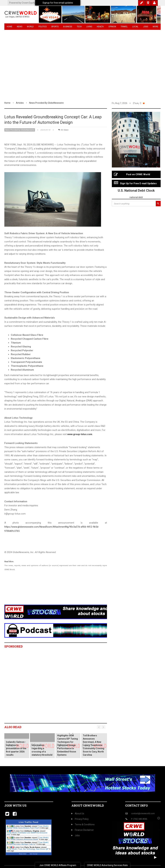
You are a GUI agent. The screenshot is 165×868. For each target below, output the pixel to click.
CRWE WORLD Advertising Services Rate (107, 865)
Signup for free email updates (58, 3)
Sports (55, 27)
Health (100, 27)
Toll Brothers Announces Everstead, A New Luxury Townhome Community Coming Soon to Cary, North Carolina (94, 745)
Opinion (112, 27)
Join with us (15, 805)
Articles (20, 103)
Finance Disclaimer (83, 830)
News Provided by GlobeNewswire (46, 103)
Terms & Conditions (83, 824)
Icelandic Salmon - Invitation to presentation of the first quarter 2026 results (16, 748)
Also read (13, 727)
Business (68, 27)
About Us (78, 814)
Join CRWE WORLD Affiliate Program (58, 865)
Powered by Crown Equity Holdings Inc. (29, 3)
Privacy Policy (80, 819)
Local (135, 27)
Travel (124, 27)
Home (10, 27)
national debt (136, 197)
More (155, 27)
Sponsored (14, 646)
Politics (43, 27)
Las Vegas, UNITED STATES (17, 17)
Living (89, 27)
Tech (79, 27)
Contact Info (136, 805)
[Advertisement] (82, 77)
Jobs (146, 27)
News (20, 27)
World (30, 27)
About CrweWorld (88, 805)
